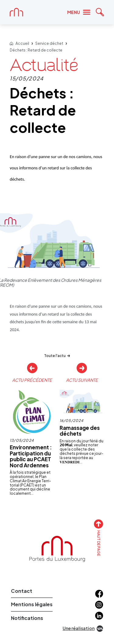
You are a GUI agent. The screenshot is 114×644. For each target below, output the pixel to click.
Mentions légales (32, 604)
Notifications (27, 618)
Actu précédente (32, 380)
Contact (22, 591)
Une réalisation (83, 629)
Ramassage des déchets (80, 431)
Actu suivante (82, 380)
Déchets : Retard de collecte (36, 50)
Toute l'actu (57, 356)
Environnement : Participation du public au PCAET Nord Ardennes (31, 456)
